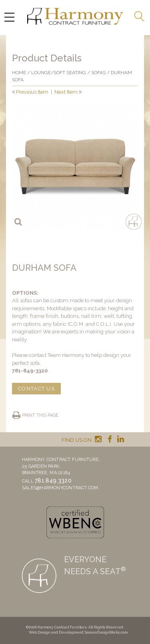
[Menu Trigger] (9, 17)
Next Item (66, 92)
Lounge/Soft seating (59, 73)
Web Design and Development (56, 632)
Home (19, 73)
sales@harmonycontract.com (60, 488)
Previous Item (32, 92)
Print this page (40, 415)
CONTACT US (36, 389)
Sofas (98, 73)
